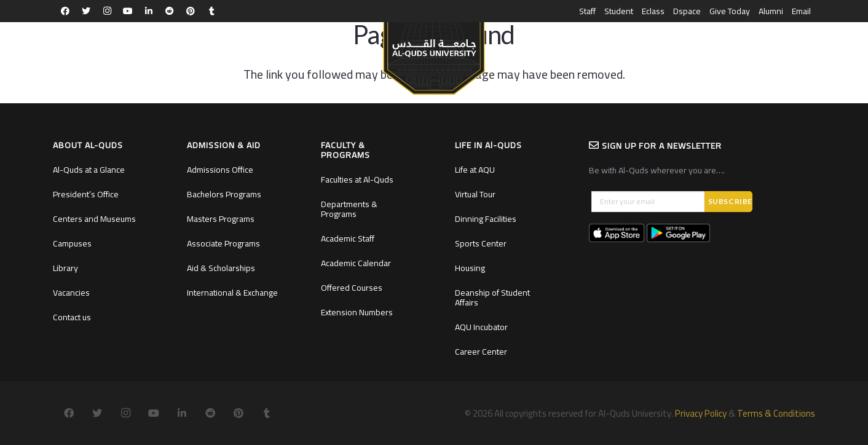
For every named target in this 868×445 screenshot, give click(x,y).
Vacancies (71, 293)
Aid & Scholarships (221, 268)
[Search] (775, 47)
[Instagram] (107, 11)
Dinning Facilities (486, 219)
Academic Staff (348, 238)
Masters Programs (221, 219)
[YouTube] (128, 11)
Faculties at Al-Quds (357, 179)
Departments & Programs (349, 209)
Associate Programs (223, 243)
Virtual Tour (475, 194)
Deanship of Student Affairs (492, 297)
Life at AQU (475, 170)
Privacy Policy (701, 413)
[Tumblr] (211, 11)
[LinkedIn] (149, 11)
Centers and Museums (94, 219)
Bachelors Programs (224, 194)
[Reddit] (170, 11)
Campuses (72, 243)
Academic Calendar (356, 263)
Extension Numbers (357, 312)
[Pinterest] (191, 11)
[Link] (434, 53)
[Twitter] (86, 11)
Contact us (72, 317)
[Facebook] (65, 11)
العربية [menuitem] (802, 47)
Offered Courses (352, 288)
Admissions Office (220, 170)
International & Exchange (232, 293)
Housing (470, 268)
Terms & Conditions (776, 413)
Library (65, 268)
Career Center (481, 352)
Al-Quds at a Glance (89, 170)
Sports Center (481, 243)
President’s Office (86, 194)
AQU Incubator (481, 327)
